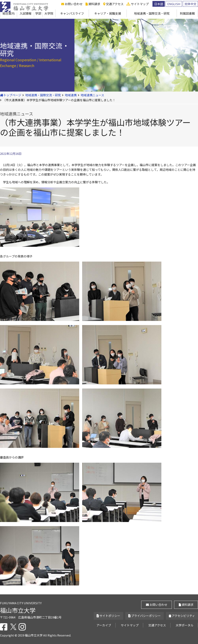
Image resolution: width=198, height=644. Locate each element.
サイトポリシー (108, 616)
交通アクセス (113, 4)
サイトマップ (138, 4)
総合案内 (9, 13)
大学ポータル (185, 625)
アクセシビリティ (182, 616)
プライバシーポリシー (145, 616)
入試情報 (26, 13)
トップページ (11, 95)
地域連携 (71, 95)
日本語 (159, 4)
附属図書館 (187, 13)
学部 (38, 13)
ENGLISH (174, 4)
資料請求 (93, 4)
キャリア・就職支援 (108, 13)
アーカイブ (104, 625)
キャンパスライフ (72, 13)
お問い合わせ (72, 4)
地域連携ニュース (92, 95)
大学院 (49, 13)
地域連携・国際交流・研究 (152, 13)
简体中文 (190, 4)
